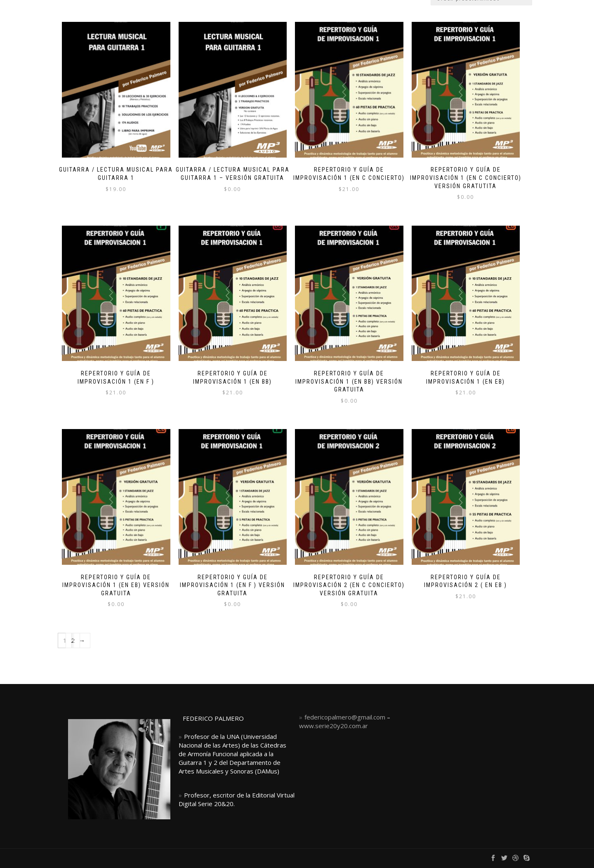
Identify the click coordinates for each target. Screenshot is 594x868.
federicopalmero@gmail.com (345, 717)
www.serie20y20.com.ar (334, 726)
